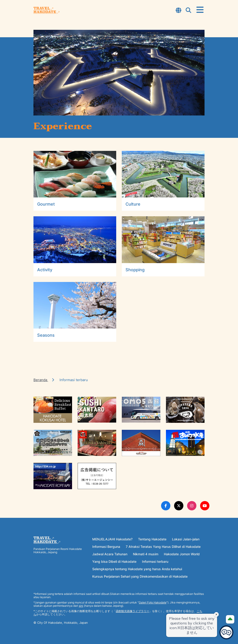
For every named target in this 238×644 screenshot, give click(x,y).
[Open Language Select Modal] (178, 11)
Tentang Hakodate (152, 539)
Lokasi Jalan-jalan (186, 539)
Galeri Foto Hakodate (153, 602)
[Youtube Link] (205, 506)
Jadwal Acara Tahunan (110, 554)
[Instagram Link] (192, 506)
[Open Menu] (200, 10)
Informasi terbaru (155, 561)
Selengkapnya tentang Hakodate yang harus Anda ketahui (137, 569)
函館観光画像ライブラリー (132, 611)
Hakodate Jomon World (182, 554)
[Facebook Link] (166, 506)
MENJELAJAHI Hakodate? (112, 539)
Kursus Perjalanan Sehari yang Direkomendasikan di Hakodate (140, 576)
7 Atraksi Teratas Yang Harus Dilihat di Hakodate (163, 547)
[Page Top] (230, 619)
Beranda (41, 380)
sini (81, 606)
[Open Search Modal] (188, 11)
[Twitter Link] (179, 506)
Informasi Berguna (106, 547)
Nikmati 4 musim (146, 554)
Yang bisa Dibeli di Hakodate (114, 561)
